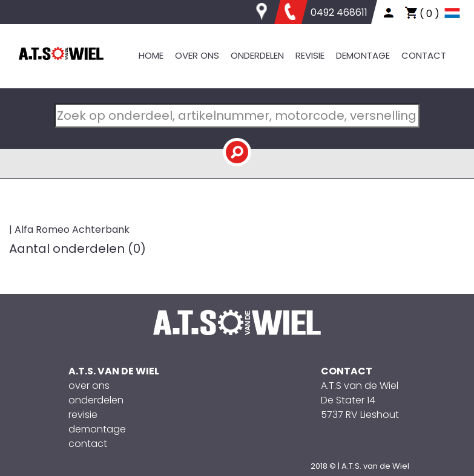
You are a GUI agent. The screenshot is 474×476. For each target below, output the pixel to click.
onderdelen (96, 400)
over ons (89, 386)
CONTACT (424, 55)
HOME (151, 55)
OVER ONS (197, 55)
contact (88, 444)
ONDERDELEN (257, 55)
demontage (97, 429)
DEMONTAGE (363, 55)
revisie (83, 415)
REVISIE (310, 55)
